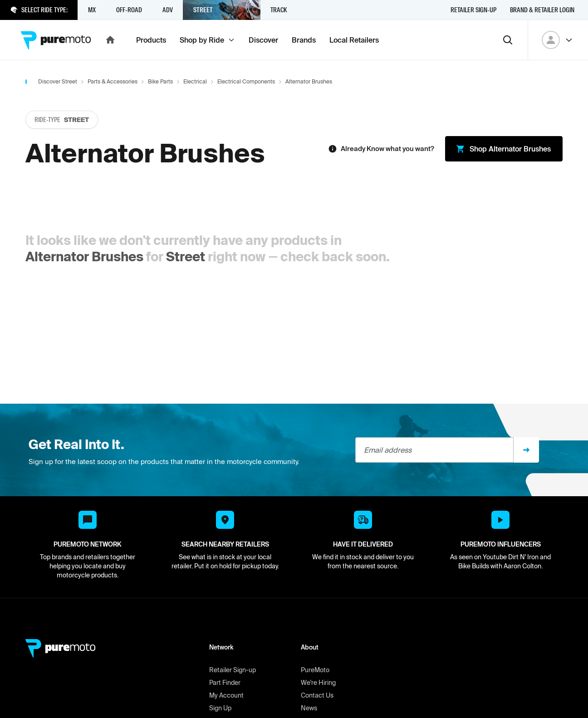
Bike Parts (160, 81)
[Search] (508, 40)
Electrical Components (246, 81)
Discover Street (58, 81)
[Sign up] (526, 450)
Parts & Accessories (113, 81)
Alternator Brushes (84, 256)
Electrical (195, 81)
